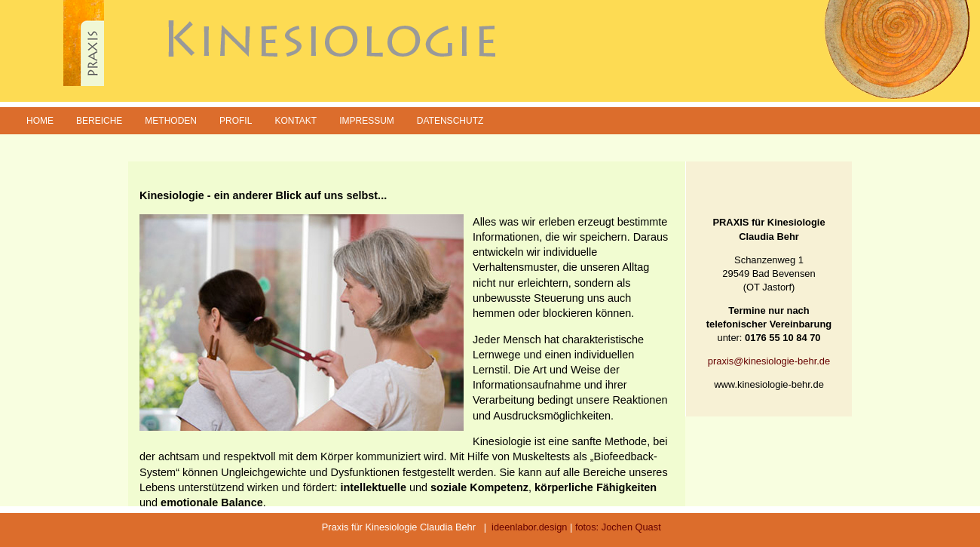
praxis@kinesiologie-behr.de (769, 361)
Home (40, 121)
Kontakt (296, 121)
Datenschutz (450, 121)
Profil (236, 121)
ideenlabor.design (529, 527)
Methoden (171, 121)
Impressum (367, 121)
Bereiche (99, 121)
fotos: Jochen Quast (618, 527)
